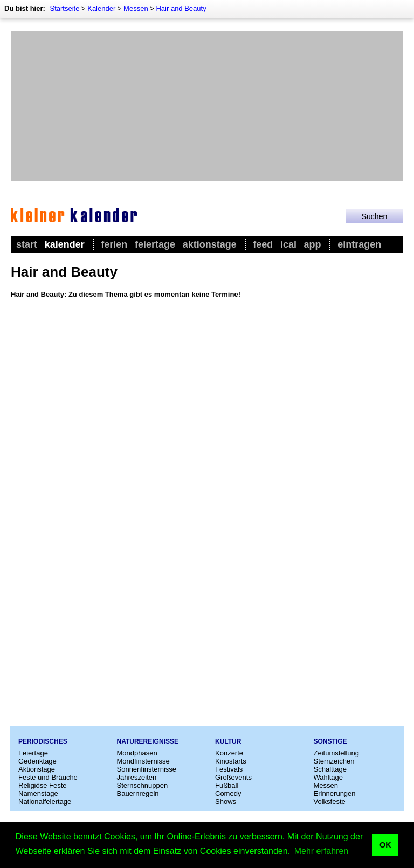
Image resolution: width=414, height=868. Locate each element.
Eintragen (359, 244)
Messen (136, 8)
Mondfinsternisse (143, 761)
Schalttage (330, 769)
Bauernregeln (138, 793)
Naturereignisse (148, 741)
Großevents (233, 777)
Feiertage (155, 244)
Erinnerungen (335, 793)
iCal (288, 244)
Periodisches (43, 741)
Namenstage (38, 793)
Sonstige (330, 741)
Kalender (101, 8)
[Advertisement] (207, 106)
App (313, 244)
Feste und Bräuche (48, 777)
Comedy (228, 793)
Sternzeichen (334, 761)
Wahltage (328, 777)
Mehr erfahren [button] (322, 851)
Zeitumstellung (337, 753)
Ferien (114, 244)
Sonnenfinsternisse (147, 769)
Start (27, 244)
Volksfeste (330, 801)
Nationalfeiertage (45, 801)
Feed (263, 244)
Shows (226, 801)
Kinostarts (231, 761)
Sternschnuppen (143, 785)
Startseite (64, 8)
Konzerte (229, 753)
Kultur (228, 741)
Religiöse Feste (43, 785)
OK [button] (385, 845)
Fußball (227, 785)
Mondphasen (137, 753)
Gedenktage (37, 761)
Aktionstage (210, 244)
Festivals (229, 769)
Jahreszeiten (137, 777)
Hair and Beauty (181, 8)
